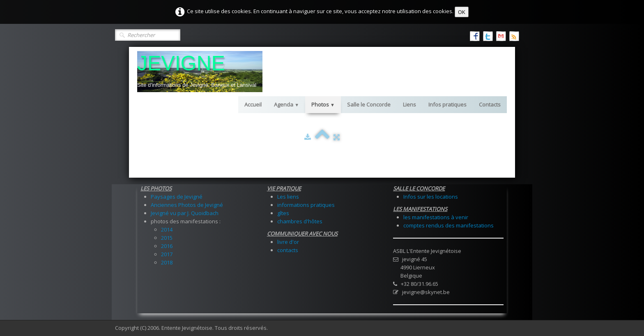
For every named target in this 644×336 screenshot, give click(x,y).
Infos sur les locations (431, 197)
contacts (288, 250)
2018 (167, 262)
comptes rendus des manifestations (448, 225)
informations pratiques (306, 205)
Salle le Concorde (369, 104)
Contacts (490, 104)
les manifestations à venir (436, 217)
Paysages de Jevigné (177, 197)
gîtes (283, 213)
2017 (167, 254)
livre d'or (288, 242)
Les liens (288, 197)
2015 (167, 238)
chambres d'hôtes (300, 221)
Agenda (286, 104)
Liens (409, 104)
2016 (167, 246)
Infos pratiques (447, 104)
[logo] (200, 72)
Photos (323, 104)
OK (462, 12)
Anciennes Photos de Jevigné (187, 205)
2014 (167, 229)
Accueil (253, 104)
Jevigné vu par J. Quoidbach (185, 213)
